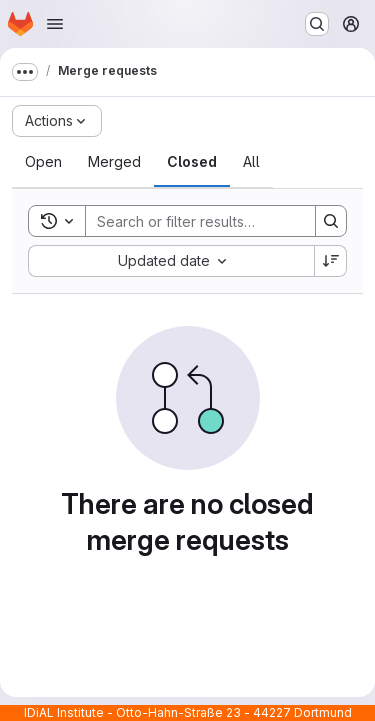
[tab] (43, 162)
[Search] (217, 221)
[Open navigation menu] (55, 24)
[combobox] (171, 261)
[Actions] (57, 121)
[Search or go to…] (317, 24)
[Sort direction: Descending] (331, 261)
